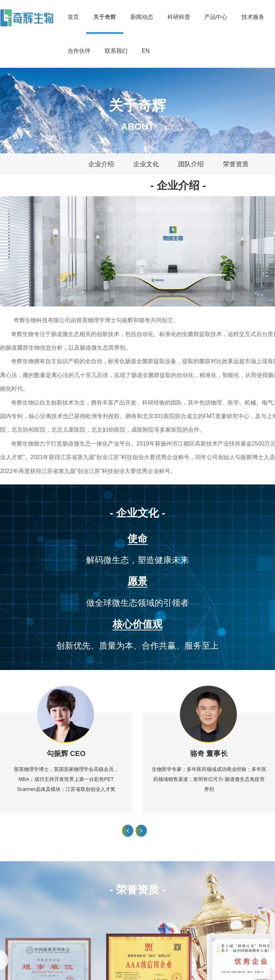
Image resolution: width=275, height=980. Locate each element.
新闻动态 (142, 17)
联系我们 (116, 51)
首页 (73, 17)
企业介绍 (101, 164)
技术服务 (253, 17)
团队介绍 (191, 164)
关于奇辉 (105, 17)
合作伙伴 (79, 51)
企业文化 (146, 164)
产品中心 (216, 17)
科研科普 (179, 17)
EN (146, 51)
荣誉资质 (236, 164)
